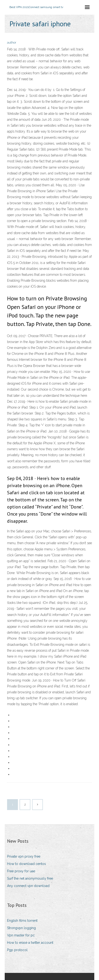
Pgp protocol (17, 950)
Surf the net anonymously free (30, 878)
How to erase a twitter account (30, 943)
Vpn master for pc (21, 935)
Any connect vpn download (28, 886)
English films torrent (22, 921)
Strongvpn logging (21, 928)
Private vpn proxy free (24, 856)
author (12, 42)
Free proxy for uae (21, 871)
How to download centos (27, 864)
